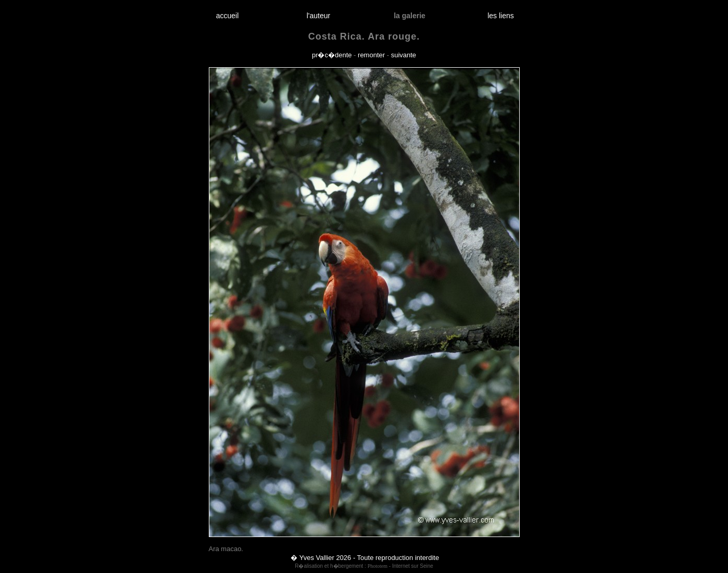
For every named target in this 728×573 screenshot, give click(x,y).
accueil (227, 16)
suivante (404, 55)
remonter (371, 55)
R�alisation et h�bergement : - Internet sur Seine (364, 566)
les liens (501, 16)
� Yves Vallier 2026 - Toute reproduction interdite (365, 558)
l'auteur (318, 16)
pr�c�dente (332, 55)
